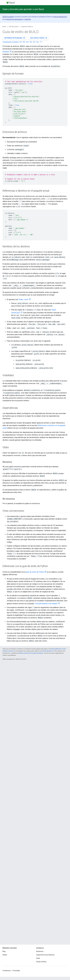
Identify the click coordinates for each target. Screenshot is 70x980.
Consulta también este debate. (46, 604)
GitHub (5, 955)
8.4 (31, 42)
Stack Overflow (41, 962)
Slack (38, 958)
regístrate (28, 19)
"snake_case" (23, 299)
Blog (4, 951)
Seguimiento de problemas (45, 955)
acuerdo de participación (15, 19)
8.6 (24, 42)
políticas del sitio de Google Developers (31, 653)
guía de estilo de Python (35, 572)
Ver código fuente (39, 38)
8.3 (34, 42)
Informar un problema (15, 38)
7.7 (41, 42)
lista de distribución (60, 17)
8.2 (38, 42)
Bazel (4, 27)
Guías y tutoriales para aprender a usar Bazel (23, 9)
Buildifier (6, 52)
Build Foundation (8, 17)
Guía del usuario (14, 27)
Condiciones (7, 971)
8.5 (27, 42)
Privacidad (16, 971)
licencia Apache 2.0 (48, 651)
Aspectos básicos (27, 27)
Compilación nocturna (10, 42)
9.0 (21, 42)
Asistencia (40, 951)
